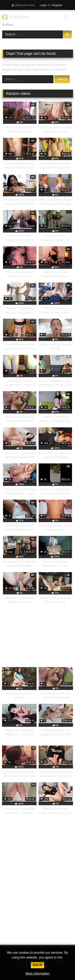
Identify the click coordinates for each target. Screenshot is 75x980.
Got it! (37, 965)
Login (43, 5)
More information (37, 974)
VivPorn (16, 17)
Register (57, 5)
